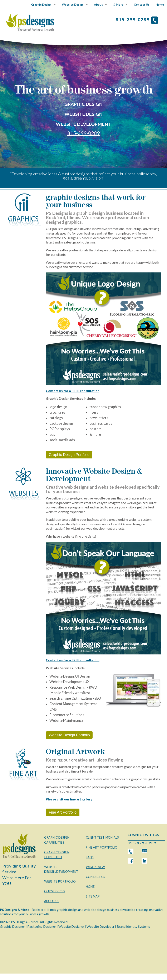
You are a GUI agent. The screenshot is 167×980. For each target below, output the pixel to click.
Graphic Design (41, 5)
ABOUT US (52, 901)
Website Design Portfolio (69, 735)
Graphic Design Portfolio (69, 455)
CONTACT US (95, 877)
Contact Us (142, 5)
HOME (90, 887)
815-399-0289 (84, 133)
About (98, 5)
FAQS (90, 857)
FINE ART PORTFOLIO (102, 847)
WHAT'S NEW (95, 867)
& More (118, 5)
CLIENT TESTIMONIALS (102, 837)
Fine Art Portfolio (63, 812)
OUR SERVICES (55, 891)
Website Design (73, 5)
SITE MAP (93, 896)
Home (160, 5)
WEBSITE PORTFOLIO (60, 881)
